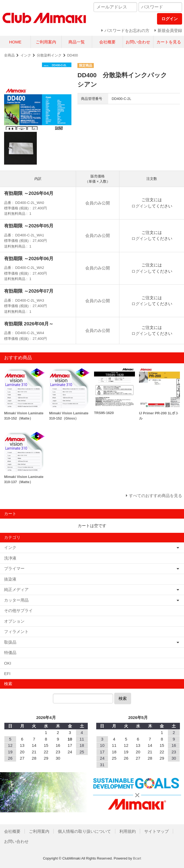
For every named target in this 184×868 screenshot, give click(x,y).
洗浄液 (10, 558)
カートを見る (169, 42)
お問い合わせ (138, 42)
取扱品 (10, 642)
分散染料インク (49, 55)
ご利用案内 (46, 42)
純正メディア (16, 589)
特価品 (10, 653)
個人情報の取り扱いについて (84, 831)
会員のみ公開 (98, 203)
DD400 (73, 55)
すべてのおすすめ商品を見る (156, 496)
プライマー (14, 568)
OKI (8, 663)
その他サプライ (18, 610)
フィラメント (16, 631)
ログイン (140, 206)
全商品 (9, 55)
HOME (15, 42)
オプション (14, 621)
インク (26, 55)
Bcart (137, 858)
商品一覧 (77, 42)
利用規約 (128, 831)
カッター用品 (16, 600)
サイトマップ (156, 831)
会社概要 (107, 42)
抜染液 (10, 579)
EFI (7, 674)
